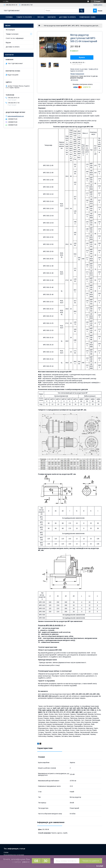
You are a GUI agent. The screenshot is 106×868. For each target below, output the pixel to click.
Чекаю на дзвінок (91, 861)
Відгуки (8, 43)
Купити (82, 57)
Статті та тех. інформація (15, 38)
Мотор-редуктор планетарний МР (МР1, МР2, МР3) (62, 26)
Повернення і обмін (87, 17)
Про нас (41, 17)
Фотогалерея (10, 30)
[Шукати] (82, 11)
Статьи (6, 852)
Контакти (52, 17)
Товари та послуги (24, 17)
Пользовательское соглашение (14, 855)
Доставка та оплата (67, 17)
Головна (9, 17)
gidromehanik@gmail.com (16, 116)
